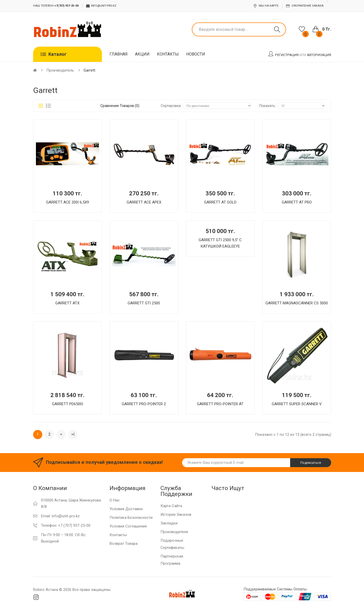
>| (73, 434)
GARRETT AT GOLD (220, 202)
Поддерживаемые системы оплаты (275, 589)
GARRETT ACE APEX (144, 202)
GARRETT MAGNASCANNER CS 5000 (297, 303)
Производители (174, 532)
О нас (115, 500)
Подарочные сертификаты (172, 544)
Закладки (169, 523)
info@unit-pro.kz (101, 6)
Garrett (89, 70)
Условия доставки (126, 509)
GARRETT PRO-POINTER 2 (144, 404)
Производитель (60, 70)
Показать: (268, 106)
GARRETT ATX (67, 303)
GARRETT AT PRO (297, 202)
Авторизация (319, 55)
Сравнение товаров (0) (120, 106)
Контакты (118, 535)
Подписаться (311, 463)
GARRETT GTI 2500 (144, 303)
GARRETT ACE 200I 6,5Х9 (68, 202)
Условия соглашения (128, 526)
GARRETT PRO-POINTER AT (220, 404)
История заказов (176, 514)
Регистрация (287, 55)
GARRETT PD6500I (68, 404)
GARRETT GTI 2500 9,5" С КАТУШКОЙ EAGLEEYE (220, 243)
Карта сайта (171, 506)
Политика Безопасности (131, 518)
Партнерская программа (172, 560)
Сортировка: (171, 106)
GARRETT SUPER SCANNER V (297, 404)
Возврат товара (124, 544)
